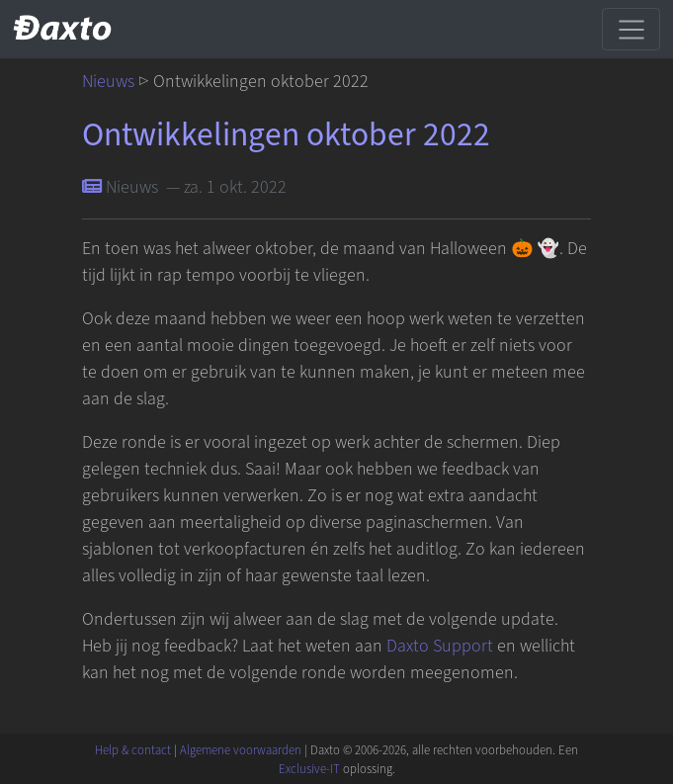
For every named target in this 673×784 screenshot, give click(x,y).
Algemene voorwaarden (241, 750)
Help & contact (133, 750)
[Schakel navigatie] (631, 29)
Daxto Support (440, 646)
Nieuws (108, 82)
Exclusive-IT (309, 769)
